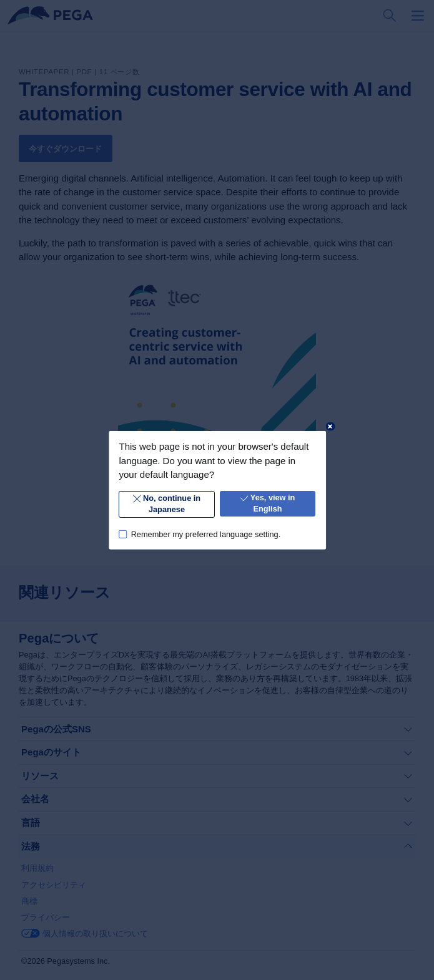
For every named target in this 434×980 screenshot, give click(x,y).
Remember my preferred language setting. (205, 534)
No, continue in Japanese (167, 504)
